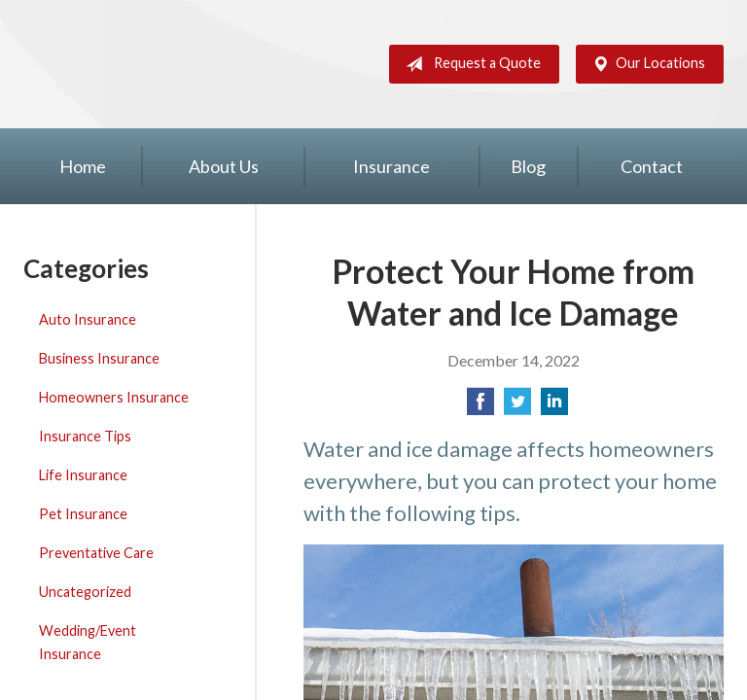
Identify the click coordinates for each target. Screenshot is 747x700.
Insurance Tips (85, 436)
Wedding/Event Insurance (88, 642)
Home (83, 166)
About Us (224, 166)
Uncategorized (85, 592)
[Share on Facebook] (480, 407)
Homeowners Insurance (114, 397)
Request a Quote (469, 64)
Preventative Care (96, 553)
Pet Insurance (83, 514)
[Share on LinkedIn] (554, 407)
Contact (652, 166)
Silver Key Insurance (112, 64)
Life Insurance (83, 475)
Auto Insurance (88, 319)
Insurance (391, 166)
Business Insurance (99, 358)
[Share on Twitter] (517, 407)
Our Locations (645, 64)
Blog (528, 166)
